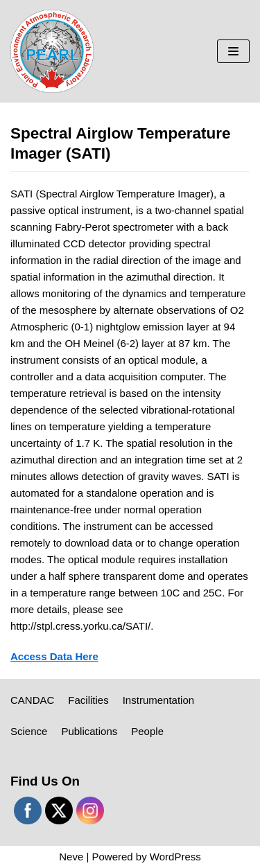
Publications (89, 731)
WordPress (175, 857)
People (147, 731)
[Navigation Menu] (233, 51)
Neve (71, 857)
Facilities (88, 700)
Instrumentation (158, 700)
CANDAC (32, 700)
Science (29, 731)
